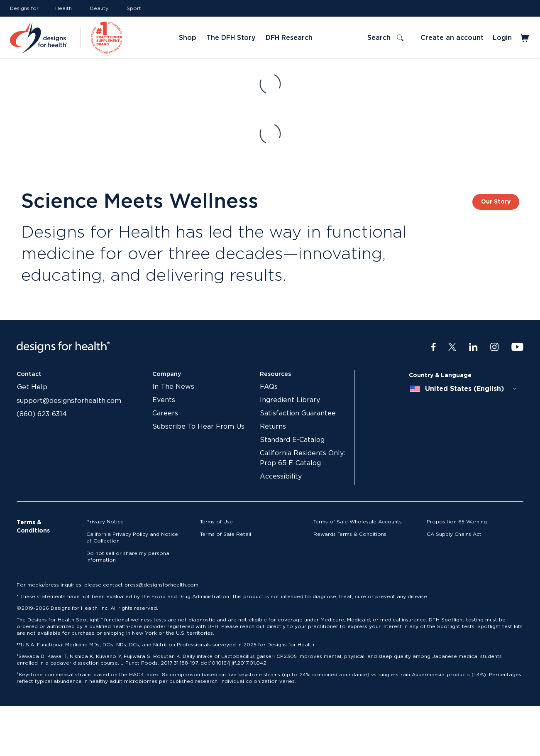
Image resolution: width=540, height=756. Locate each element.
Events (164, 400)
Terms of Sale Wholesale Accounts (358, 522)
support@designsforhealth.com (69, 401)
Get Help (32, 387)
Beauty (99, 8)
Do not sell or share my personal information (128, 557)
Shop (188, 38)
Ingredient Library (290, 400)
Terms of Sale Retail (226, 534)
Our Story (496, 202)
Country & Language (440, 376)
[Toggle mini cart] (525, 38)
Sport (134, 8)
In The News (173, 387)
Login (502, 38)
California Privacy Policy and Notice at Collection (132, 538)
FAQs (269, 387)
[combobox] (464, 389)
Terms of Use (216, 522)
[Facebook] (434, 347)
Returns (273, 427)
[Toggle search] (385, 38)
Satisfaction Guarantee (298, 413)
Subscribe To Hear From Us (198, 427)
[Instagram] (495, 347)
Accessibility (281, 476)
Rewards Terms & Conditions (350, 534)
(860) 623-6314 (42, 414)
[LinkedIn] (473, 347)
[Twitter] (452, 347)
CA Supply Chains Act (454, 534)
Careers (165, 413)
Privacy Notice (105, 522)
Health (64, 8)
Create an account (452, 38)
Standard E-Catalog (292, 440)
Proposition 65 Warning (457, 522)
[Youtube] (517, 347)
